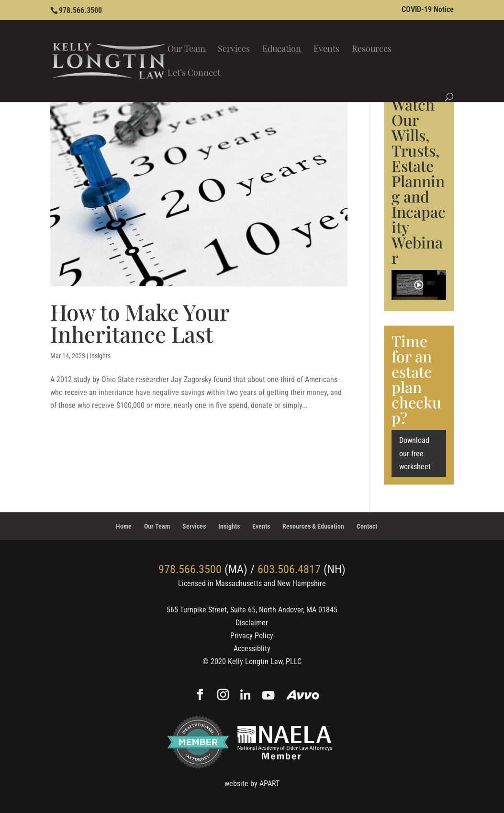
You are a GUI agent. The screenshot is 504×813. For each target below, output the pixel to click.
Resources (372, 50)
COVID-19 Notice (428, 10)
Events (326, 50)
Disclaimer (252, 623)
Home (124, 526)
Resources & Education (313, 526)
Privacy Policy (252, 636)
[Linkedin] (245, 696)
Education (282, 50)
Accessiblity (252, 649)
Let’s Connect (194, 73)
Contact (367, 526)
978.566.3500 (80, 10)
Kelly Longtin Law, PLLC (265, 661)
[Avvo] (303, 696)
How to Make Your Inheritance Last (140, 323)
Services (234, 50)
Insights (100, 356)
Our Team (186, 50)
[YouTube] (268, 696)
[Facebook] (200, 696)
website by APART (252, 784)
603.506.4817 (289, 569)
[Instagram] (223, 696)
